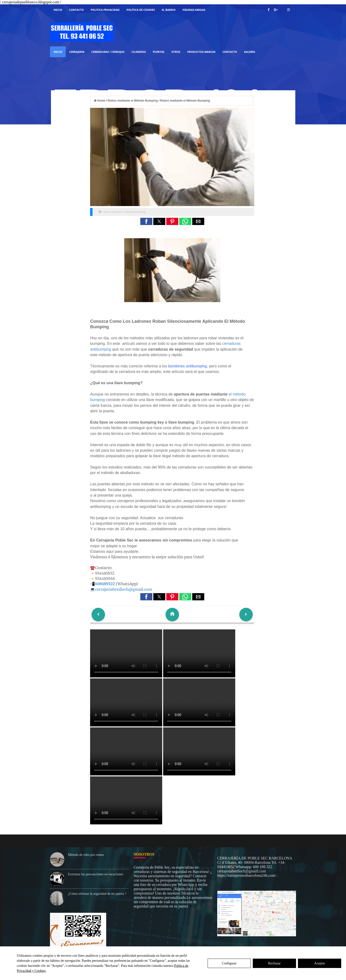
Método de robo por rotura (86, 855)
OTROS (176, 52)
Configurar (229, 963)
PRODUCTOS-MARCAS (201, 52)
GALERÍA (249, 52)
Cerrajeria (77, 52)
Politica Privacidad (105, 10)
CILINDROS (139, 52)
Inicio (58, 10)
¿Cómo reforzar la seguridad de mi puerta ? (97, 894)
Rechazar (274, 963)
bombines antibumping (188, 366)
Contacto (77, 10)
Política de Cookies (141, 10)
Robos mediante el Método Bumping (124, 212)
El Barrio (169, 10)
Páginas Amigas (194, 10)
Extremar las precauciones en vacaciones (96, 874)
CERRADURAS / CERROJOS (108, 52)
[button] (146, 221)
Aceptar (320, 963)
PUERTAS (159, 52)
